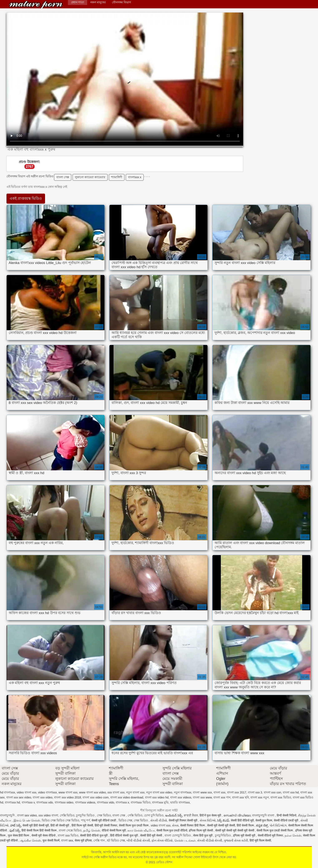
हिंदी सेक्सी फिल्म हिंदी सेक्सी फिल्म (39, 830)
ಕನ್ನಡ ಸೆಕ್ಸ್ (262, 825)
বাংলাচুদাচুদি (8, 815)
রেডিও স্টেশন (36, 5)
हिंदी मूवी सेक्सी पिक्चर (106, 825)
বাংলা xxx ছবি (241, 797)
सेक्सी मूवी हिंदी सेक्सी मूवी (36, 825)
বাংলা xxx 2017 (237, 792)
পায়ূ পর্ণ (85, 820)
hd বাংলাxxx (8, 792)
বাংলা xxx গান (222, 797)
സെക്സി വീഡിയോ (237, 815)
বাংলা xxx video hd (157, 797)
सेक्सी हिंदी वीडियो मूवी (242, 820)
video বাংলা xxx (26, 792)
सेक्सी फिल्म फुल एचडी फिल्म (134, 825)
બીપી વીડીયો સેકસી (138, 840)
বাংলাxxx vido (106, 802)
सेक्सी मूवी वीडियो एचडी (104, 820)
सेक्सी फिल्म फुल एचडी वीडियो (172, 830)
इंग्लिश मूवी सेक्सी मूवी (245, 835)
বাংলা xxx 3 (255, 792)
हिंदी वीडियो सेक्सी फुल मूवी (124, 835)
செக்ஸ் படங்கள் (185, 840)
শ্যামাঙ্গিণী (117, 177)
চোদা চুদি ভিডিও (154, 815)
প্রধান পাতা (78, 2)
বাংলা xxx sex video (19, 797)
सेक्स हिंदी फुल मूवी (203, 835)
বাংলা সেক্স (63, 177)
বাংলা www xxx (202, 792)
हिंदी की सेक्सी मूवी (60, 825)
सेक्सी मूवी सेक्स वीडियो (44, 835)
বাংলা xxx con (272, 792)
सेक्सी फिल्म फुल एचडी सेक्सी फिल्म (275, 830)
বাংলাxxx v (28, 802)
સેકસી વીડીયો (159, 820)
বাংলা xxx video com (96, 797)
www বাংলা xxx (68, 792)
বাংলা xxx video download (127, 797)
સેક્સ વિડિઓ (208, 820)
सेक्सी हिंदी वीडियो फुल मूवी (94, 835)
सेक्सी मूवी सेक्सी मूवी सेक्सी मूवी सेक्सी (235, 830)
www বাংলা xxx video (92, 792)
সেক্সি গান (99, 840)
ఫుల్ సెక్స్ (15, 830)
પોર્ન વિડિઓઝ (278, 825)
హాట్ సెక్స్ (16, 825)
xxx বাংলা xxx (116, 792)
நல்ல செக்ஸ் (293, 835)
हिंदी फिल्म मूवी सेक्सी (82, 825)
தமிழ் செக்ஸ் (92, 830)
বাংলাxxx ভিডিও (141, 802)
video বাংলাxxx (47, 792)
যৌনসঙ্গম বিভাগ (121, 2)
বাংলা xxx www (202, 797)
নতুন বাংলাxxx (183, 792)
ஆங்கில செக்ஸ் (30, 840)
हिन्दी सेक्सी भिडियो (287, 815)
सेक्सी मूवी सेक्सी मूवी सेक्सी (221, 825)
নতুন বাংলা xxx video (159, 792)
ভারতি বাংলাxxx (180, 802)
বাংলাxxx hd (12, 802)
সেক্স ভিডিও (104, 815)
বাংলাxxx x (135, 177)
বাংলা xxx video (43, 797)
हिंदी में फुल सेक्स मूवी (211, 815)
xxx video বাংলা (48, 815)
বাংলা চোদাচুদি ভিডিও (178, 835)
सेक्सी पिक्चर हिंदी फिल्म (193, 825)
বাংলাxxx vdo (45, 802)
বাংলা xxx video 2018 (67, 797)
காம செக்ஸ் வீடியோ (141, 830)
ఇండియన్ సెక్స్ (174, 815)
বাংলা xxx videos (181, 797)
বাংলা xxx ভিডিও (281, 797)
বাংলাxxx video (64, 802)
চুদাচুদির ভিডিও (86, 815)
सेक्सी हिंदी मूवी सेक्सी (151, 835)
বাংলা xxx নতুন (260, 797)
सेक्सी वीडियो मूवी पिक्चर (270, 835)
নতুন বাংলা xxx (135, 792)
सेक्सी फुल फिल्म (264, 820)
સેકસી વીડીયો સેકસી (210, 840)
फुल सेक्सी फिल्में (51, 840)
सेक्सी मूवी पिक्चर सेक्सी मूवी (183, 820)
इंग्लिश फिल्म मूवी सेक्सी (201, 830)
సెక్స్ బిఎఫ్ (223, 820)
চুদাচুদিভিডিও (223, 835)
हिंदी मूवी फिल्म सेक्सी (260, 840)
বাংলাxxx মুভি (160, 802)
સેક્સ (175, 825)
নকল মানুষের (98, 2)
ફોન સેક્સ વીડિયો (162, 840)
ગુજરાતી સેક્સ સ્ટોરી (236, 840)
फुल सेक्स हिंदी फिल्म (19, 835)
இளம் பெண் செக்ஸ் (27, 820)
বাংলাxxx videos (85, 802)
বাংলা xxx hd (291, 792)
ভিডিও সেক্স (125, 820)
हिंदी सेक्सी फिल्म (246, 825)
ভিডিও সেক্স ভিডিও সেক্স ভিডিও (60, 820)
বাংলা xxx (219, 792)
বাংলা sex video (27, 815)
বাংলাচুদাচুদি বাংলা (264, 815)
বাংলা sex (67, 840)
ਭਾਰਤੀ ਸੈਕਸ (191, 815)
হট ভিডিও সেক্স (116, 840)
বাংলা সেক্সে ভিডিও (70, 830)
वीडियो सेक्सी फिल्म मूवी (114, 830)
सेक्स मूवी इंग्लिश (83, 840)
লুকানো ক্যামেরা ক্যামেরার (90, 177)
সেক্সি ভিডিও (67, 815)
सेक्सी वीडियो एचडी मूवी (286, 820)
